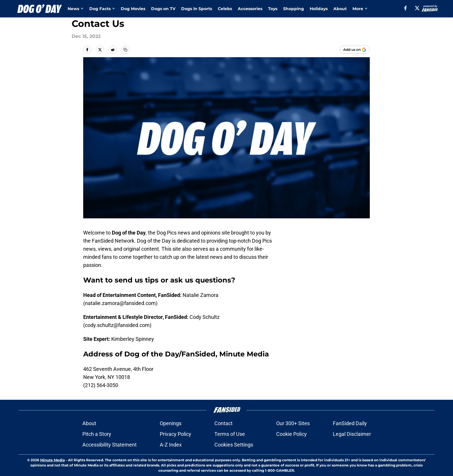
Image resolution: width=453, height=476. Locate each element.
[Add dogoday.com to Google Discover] (355, 50)
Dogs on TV (163, 9)
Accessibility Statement (109, 445)
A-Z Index (171, 445)
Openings (171, 423)
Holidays (319, 9)
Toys (273, 9)
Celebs (225, 9)
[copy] (125, 50)
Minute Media (52, 460)
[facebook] (405, 8)
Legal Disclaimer (352, 434)
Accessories (250, 9)
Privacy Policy (176, 434)
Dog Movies (133, 9)
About (340, 9)
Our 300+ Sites (293, 423)
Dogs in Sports (197, 9)
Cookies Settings (234, 445)
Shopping (294, 9)
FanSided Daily (350, 423)
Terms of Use (230, 434)
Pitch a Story (97, 434)
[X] (417, 8)
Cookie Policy (292, 434)
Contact (223, 423)
